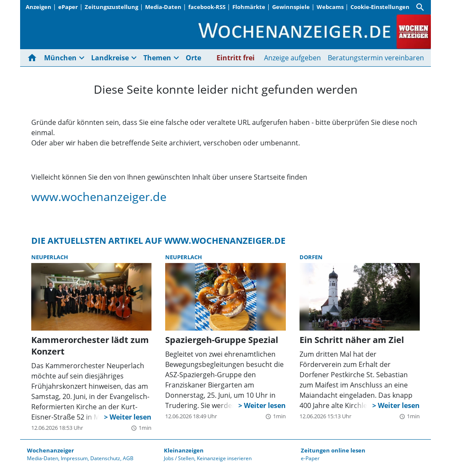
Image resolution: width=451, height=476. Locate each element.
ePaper (68, 7)
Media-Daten (163, 7)
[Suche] (420, 7)
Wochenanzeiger (50, 450)
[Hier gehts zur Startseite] (34, 58)
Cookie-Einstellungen (380, 7)
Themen (157, 58)
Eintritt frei (236, 58)
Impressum (74, 458)
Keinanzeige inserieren (224, 458)
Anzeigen (39, 7)
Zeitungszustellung (111, 7)
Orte (193, 58)
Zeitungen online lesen (333, 450)
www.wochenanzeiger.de (99, 197)
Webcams (330, 7)
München (60, 58)
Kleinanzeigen (184, 450)
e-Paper (310, 458)
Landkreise (110, 58)
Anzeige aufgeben (292, 58)
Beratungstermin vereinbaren (376, 58)
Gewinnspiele (291, 7)
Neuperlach (50, 257)
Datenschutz (105, 458)
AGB (128, 458)
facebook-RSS (207, 7)
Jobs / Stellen (179, 458)
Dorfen (311, 257)
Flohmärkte (249, 7)
